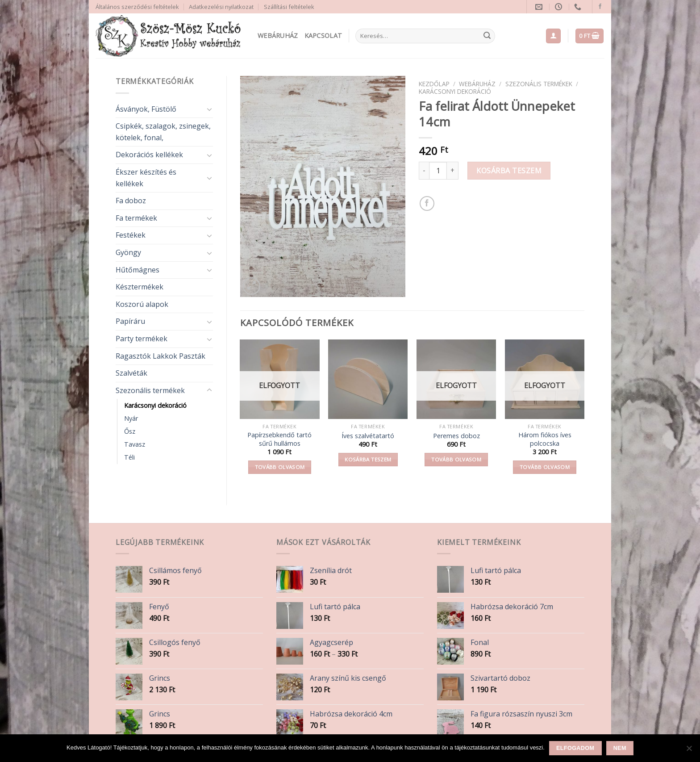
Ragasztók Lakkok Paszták (160, 356)
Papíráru (130, 321)
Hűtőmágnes (137, 270)
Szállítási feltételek (289, 7)
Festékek (131, 235)
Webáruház (278, 36)
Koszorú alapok (142, 304)
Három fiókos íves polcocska (545, 439)
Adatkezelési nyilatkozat (221, 7)
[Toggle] (209, 109)
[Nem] (689, 751)
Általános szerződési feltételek (137, 7)
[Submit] (487, 36)
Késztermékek (140, 287)
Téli (129, 457)
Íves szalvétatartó (368, 436)
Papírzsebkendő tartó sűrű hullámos (279, 439)
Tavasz (135, 444)
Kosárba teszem (509, 171)
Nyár (131, 418)
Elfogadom (575, 748)
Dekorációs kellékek (149, 155)
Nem (620, 748)
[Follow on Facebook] (600, 7)
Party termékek (142, 339)
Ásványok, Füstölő (146, 109)
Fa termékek (136, 218)
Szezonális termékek (150, 390)
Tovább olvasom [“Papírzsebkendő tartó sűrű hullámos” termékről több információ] (280, 467)
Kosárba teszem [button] (368, 459)
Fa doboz (131, 201)
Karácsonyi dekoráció (155, 405)
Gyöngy (128, 252)
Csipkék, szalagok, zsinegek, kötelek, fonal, (163, 132)
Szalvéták (131, 373)
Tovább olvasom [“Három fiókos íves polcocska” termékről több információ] (545, 467)
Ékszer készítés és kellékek (146, 178)
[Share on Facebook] (427, 203)
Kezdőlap (434, 84)
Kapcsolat (323, 36)
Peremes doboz (456, 436)
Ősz (130, 431)
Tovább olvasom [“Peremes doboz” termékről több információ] (456, 459)
